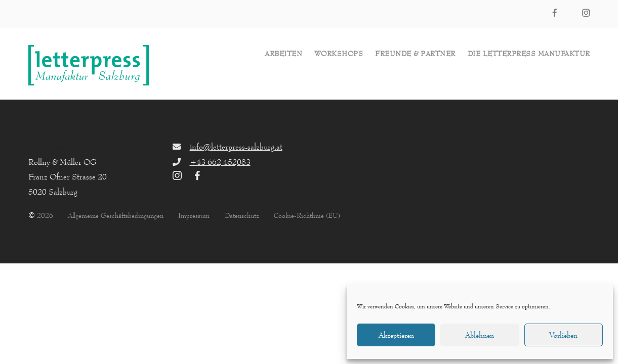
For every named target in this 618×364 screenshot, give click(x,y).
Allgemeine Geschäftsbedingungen (116, 216)
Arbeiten (283, 54)
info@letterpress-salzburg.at (236, 147)
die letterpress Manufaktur (529, 54)
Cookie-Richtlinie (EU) (307, 216)
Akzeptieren (396, 335)
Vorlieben (563, 335)
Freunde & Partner (415, 54)
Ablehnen (480, 335)
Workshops (339, 54)
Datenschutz (242, 216)
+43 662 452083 (220, 162)
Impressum (194, 216)
